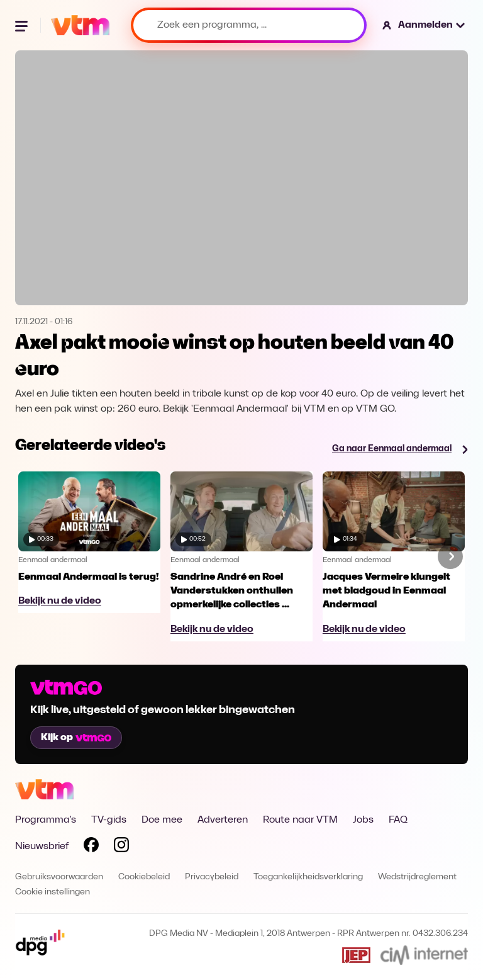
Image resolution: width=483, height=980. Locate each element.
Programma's (46, 820)
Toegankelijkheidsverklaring (308, 877)
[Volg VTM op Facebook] (91, 847)
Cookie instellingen (53, 892)
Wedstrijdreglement (417, 877)
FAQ (398, 820)
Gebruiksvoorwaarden (59, 877)
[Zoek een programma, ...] (249, 25)
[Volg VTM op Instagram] (121, 847)
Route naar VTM (300, 820)
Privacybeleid (212, 877)
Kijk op (76, 738)
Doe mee (162, 820)
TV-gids (109, 820)
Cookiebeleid (144, 877)
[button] (424, 25)
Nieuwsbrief (42, 847)
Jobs (363, 820)
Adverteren (223, 820)
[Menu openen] (23, 25)
